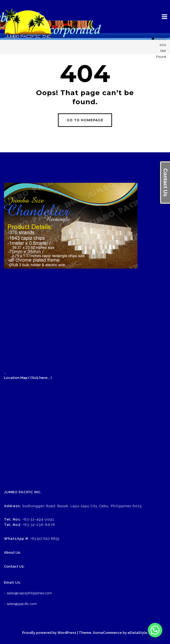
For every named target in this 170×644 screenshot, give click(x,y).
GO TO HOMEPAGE (85, 120)
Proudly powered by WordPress (49, 633)
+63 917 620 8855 (45, 539)
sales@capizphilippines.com (29, 593)
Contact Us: (14, 566)
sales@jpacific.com (22, 604)
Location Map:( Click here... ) (28, 378)
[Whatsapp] (155, 630)
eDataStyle (137, 633)
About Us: (12, 552)
